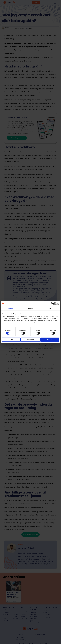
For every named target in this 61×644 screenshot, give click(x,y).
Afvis (11, 340)
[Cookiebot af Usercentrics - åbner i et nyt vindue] (52, 303)
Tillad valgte (30, 340)
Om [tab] (50, 308)
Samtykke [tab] (11, 308)
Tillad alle (50, 340)
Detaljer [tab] (30, 308)
